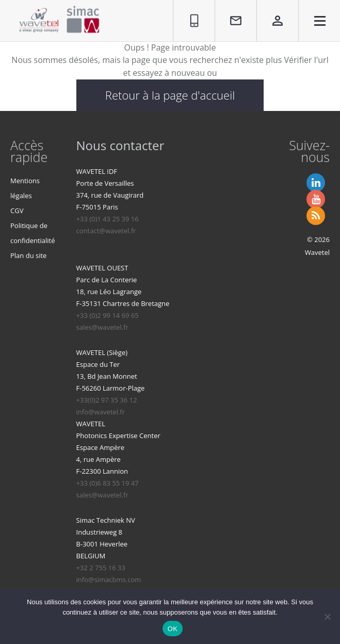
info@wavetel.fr (101, 412)
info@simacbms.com (109, 579)
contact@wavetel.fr (106, 231)
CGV (17, 211)
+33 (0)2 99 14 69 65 (108, 315)
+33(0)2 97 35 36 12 (107, 400)
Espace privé (270, 12)
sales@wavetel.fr (102, 327)
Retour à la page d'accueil (170, 95)
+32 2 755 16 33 (101, 568)
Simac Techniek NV (106, 520)
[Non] (327, 617)
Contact (230, 6)
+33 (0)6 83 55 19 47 (108, 483)
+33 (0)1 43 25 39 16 (108, 219)
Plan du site (28, 255)
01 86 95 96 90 (190, 12)
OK (173, 629)
